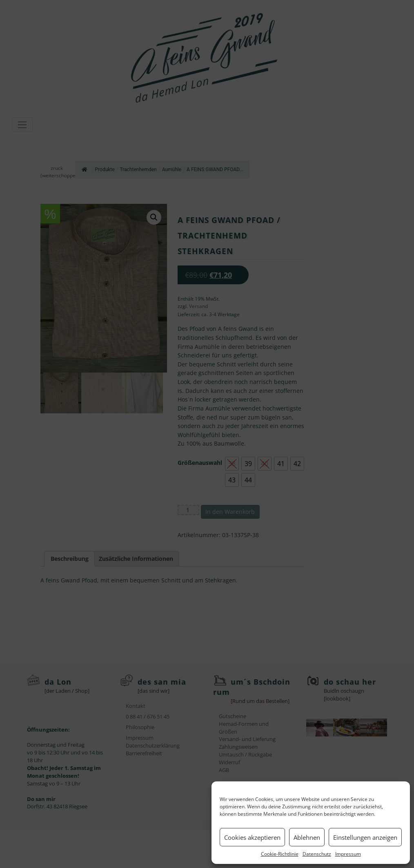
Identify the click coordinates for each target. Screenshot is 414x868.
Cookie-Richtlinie (280, 854)
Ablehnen (307, 837)
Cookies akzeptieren (252, 837)
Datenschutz (317, 854)
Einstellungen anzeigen (365, 837)
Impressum (348, 854)
